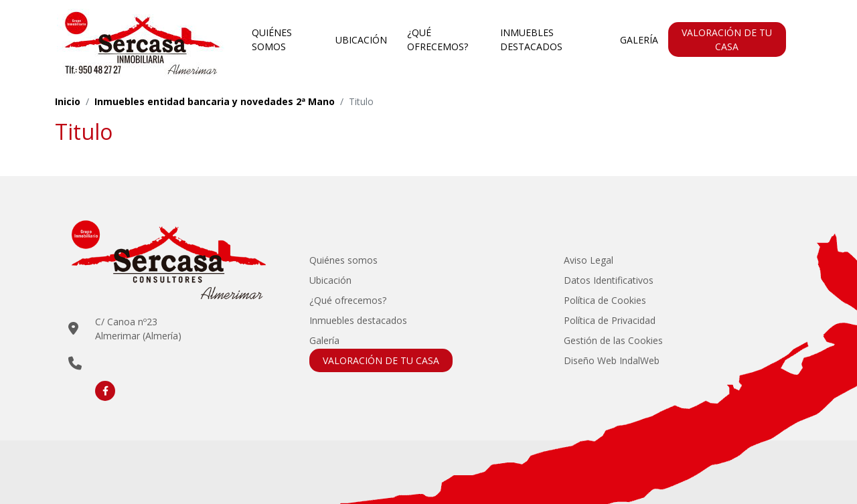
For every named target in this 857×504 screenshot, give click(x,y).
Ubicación (361, 40)
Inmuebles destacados (531, 39)
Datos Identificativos (609, 280)
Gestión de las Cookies (613, 340)
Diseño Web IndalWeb (612, 360)
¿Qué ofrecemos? (438, 39)
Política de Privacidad (610, 320)
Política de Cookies (605, 300)
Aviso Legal (589, 260)
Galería (639, 40)
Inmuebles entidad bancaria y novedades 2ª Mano (215, 101)
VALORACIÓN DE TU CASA (727, 39)
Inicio (68, 101)
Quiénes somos (272, 39)
